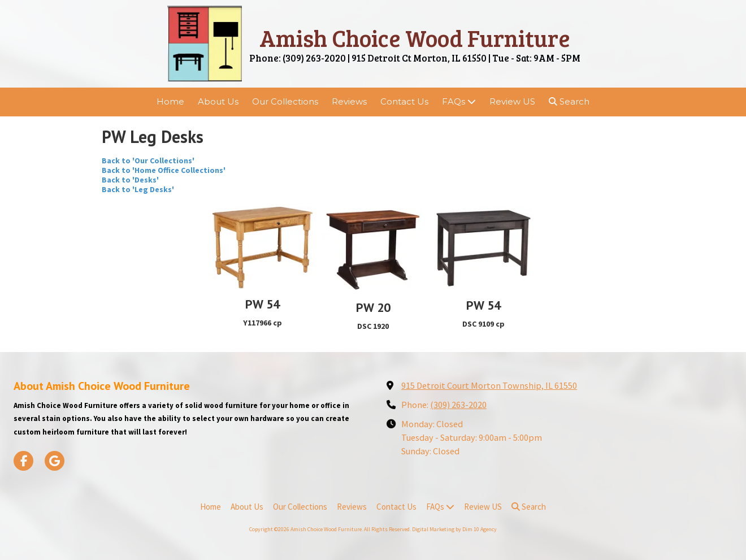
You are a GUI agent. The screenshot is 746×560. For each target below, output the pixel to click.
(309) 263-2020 (458, 405)
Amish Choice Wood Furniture (415, 38)
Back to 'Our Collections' (148, 160)
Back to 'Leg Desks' (138, 189)
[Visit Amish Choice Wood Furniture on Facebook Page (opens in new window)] (23, 461)
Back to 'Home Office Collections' (164, 170)
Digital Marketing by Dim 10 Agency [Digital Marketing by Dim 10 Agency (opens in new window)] (454, 529)
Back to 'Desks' (130, 180)
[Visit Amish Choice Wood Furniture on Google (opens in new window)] (55, 461)
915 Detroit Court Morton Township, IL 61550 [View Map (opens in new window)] (489, 385)
